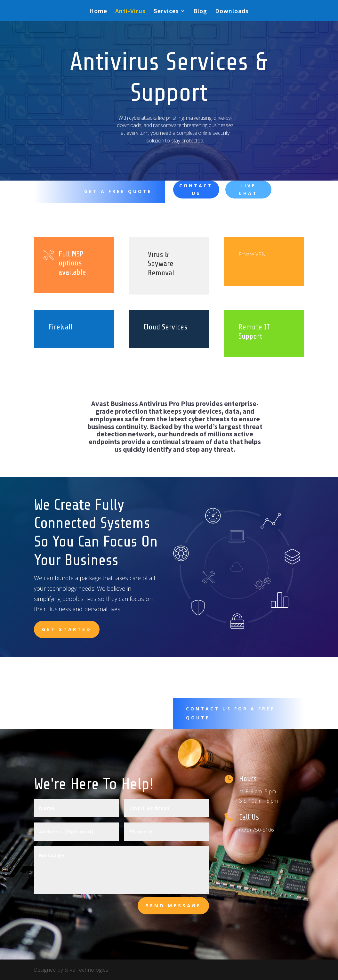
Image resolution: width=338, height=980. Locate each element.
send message (173, 905)
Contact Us (196, 189)
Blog (200, 12)
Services (166, 12)
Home (98, 12)
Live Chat (248, 189)
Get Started (67, 629)
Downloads (232, 12)
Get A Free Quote (118, 191)
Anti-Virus (130, 12)
